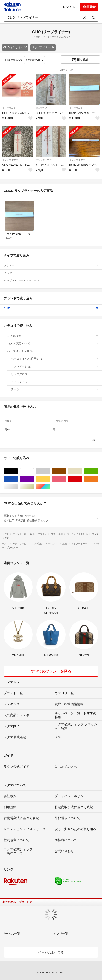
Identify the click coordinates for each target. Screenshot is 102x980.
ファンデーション (55, 366)
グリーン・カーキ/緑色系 (98, 471)
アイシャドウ (55, 382)
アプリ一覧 (61, 934)
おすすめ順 (35, 60)
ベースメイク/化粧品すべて (55, 359)
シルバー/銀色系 (18, 487)
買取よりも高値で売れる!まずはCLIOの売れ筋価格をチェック (51, 518)
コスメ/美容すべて (53, 343)
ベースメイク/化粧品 (53, 351)
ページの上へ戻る (51, 952)
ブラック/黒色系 (18, 471)
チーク (55, 389)
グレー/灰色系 (50, 471)
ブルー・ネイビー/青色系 (18, 479)
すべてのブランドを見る (51, 671)
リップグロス (55, 374)
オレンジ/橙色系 (98, 479)
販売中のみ (12, 60)
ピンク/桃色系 (66, 479)
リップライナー (43, 47)
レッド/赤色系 (82, 479)
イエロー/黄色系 (50, 479)
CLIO (51, 308)
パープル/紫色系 (34, 479)
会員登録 (89, 7)
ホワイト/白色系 (34, 471)
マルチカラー (50, 487)
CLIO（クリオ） (15, 47)
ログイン (69, 7)
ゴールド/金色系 (34, 487)
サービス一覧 (11, 934)
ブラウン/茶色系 (66, 471)
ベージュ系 (82, 471)
